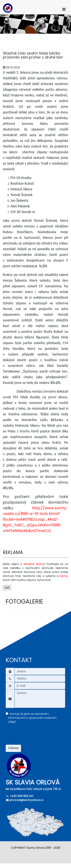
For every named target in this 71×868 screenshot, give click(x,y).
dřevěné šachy (34, 564)
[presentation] (34, 736)
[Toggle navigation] (64, 9)
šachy (64, 576)
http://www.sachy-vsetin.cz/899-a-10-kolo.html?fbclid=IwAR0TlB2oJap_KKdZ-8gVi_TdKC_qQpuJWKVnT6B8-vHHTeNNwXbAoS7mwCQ (35, 519)
